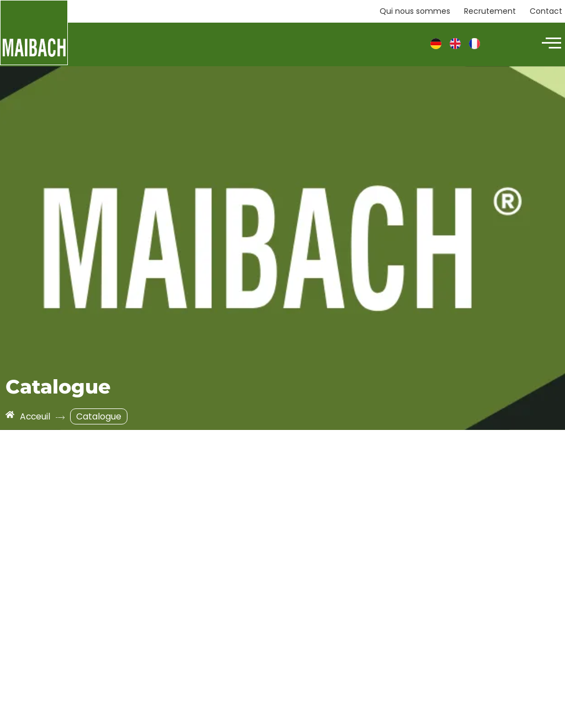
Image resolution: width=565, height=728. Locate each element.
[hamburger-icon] (550, 44)
